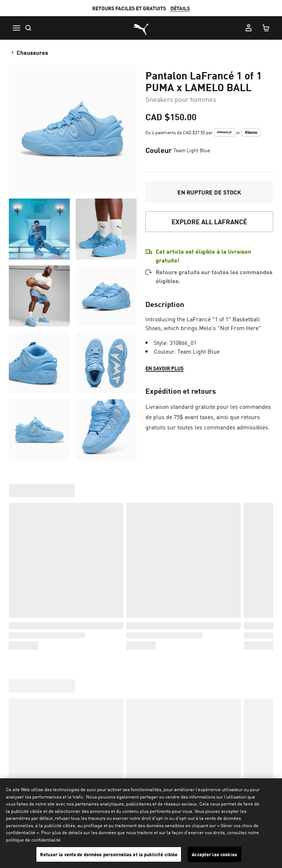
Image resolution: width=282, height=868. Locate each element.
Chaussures (29, 52)
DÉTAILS (180, 8)
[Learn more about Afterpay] (224, 132)
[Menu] (16, 28)
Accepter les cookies (214, 854)
